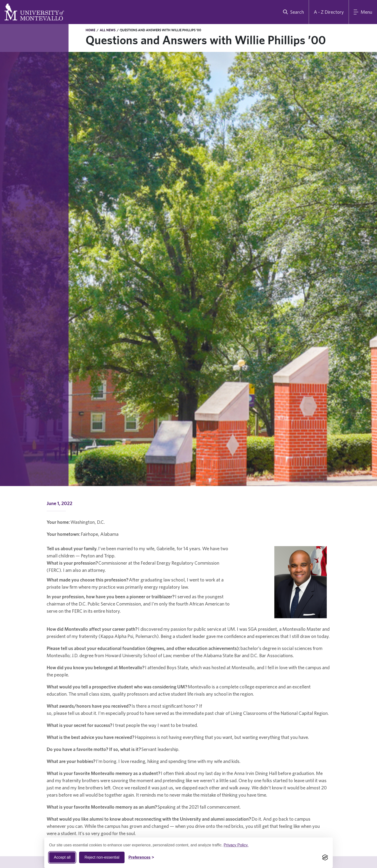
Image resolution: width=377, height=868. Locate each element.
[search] (292, 12)
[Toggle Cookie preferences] (141, 857)
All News (108, 30)
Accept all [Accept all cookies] (62, 857)
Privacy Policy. (236, 845)
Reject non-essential (102, 857)
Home (90, 30)
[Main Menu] (363, 12)
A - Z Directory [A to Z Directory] (329, 12)
